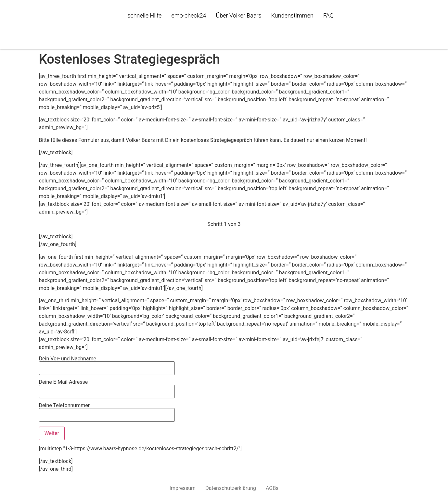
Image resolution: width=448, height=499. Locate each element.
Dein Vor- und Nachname (107, 364)
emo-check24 (189, 15)
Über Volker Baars (238, 15)
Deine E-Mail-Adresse (107, 387)
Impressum (183, 488)
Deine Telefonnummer (107, 410)
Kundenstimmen (292, 15)
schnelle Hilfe (144, 15)
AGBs (272, 488)
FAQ (328, 15)
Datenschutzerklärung (231, 488)
